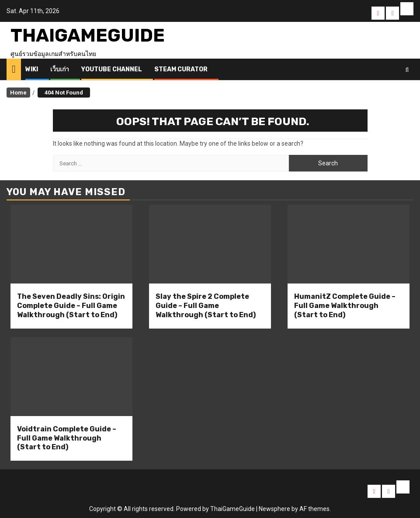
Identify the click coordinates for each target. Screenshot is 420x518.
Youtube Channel (112, 69)
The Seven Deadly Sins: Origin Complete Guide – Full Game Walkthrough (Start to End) (71, 306)
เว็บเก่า (60, 69)
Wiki (32, 69)
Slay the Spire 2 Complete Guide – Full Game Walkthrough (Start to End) (206, 306)
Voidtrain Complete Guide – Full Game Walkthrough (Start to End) (67, 438)
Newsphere (274, 509)
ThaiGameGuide (88, 35)
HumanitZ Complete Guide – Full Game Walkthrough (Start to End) (345, 306)
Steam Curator (181, 69)
